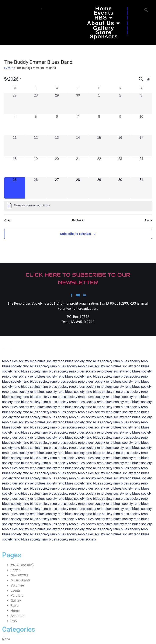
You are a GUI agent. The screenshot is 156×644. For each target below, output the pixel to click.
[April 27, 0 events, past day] (15, 103)
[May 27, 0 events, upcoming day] (57, 188)
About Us (104, 23)
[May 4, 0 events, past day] (15, 125)
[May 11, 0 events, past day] (15, 146)
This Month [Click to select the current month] (78, 220)
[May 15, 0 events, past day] (99, 146)
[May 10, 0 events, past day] (141, 125)
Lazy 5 (16, 570)
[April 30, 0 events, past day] (78, 103)
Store (104, 32)
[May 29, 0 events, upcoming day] (99, 188)
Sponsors (104, 36)
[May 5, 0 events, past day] (36, 125)
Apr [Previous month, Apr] (8, 220)
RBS (103, 18)
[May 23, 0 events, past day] (120, 167)
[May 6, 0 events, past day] (57, 125)
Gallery (103, 28)
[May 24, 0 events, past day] (141, 167)
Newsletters (19, 575)
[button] (146, 10)
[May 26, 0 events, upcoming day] (36, 188)
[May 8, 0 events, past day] (99, 125)
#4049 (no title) (22, 565)
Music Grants (21, 580)
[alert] (78, 206)
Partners (17, 596)
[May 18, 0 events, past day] (15, 167)
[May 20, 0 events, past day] (57, 167)
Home (104, 8)
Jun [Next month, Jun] (148, 220)
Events (104, 13)
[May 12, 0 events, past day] (36, 146)
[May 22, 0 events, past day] (99, 167)
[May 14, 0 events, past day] (78, 146)
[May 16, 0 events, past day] (120, 146)
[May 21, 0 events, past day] (78, 167)
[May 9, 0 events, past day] (120, 125)
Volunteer (18, 585)
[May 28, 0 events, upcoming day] (78, 188)
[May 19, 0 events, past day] (36, 167)
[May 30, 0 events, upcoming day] (120, 188)
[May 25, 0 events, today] (15, 188)
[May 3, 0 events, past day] (141, 103)
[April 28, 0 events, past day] (36, 103)
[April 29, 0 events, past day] (57, 103)
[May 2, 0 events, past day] (120, 103)
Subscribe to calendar (76, 234)
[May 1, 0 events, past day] (99, 103)
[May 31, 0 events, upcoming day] (141, 188)
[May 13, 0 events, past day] (57, 146)
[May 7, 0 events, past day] (78, 125)
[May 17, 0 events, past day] (141, 146)
